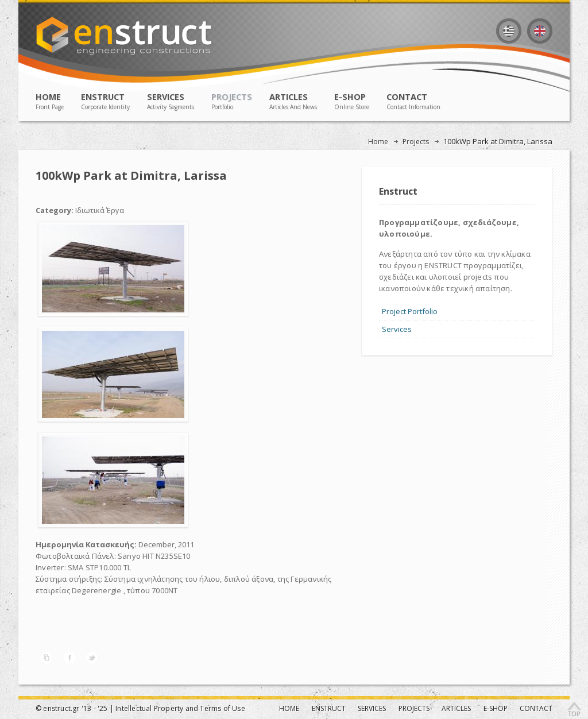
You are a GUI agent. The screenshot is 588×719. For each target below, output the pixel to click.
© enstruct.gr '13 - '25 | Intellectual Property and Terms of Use (140, 708)
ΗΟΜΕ (50, 101)
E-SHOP (352, 101)
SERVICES (171, 101)
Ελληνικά (509, 31)
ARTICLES (293, 101)
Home (378, 142)
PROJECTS (232, 101)
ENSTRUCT (105, 101)
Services (397, 329)
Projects (416, 142)
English (540, 31)
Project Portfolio (410, 311)
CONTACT (413, 101)
